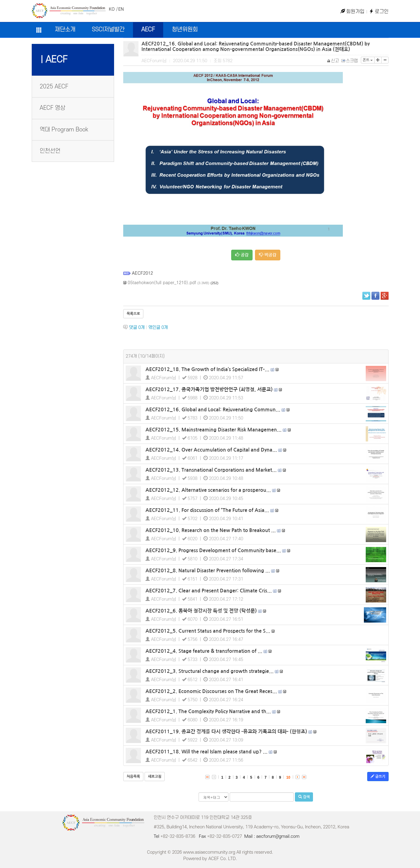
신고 (333, 61)
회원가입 (352, 12)
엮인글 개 (158, 328)
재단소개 (65, 30)
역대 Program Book (64, 130)
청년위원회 (185, 30)
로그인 (379, 12)
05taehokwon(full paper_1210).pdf (162, 282)
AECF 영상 (52, 108)
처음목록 (133, 777)
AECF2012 (143, 273)
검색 (304, 797)
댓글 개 (137, 328)
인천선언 (50, 151)
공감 (242, 255)
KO (112, 9)
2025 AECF (54, 87)
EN (121, 9)
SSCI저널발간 (108, 30)
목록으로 (133, 314)
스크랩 (350, 61)
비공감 (268, 255)
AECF (148, 30)
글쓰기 (378, 776)
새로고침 (155, 777)
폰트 (368, 60)
